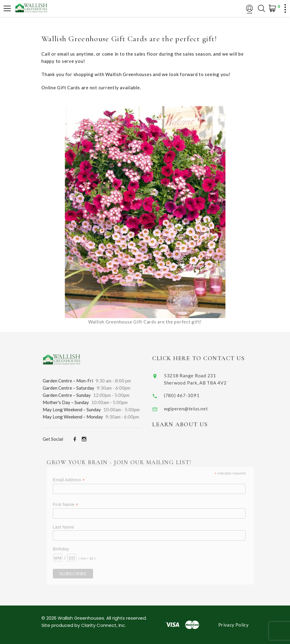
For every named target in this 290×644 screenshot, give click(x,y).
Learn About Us (188, 425)
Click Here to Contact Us (207, 358)
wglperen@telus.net (194, 409)
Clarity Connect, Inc (103, 625)
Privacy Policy (233, 625)
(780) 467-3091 (190, 395)
